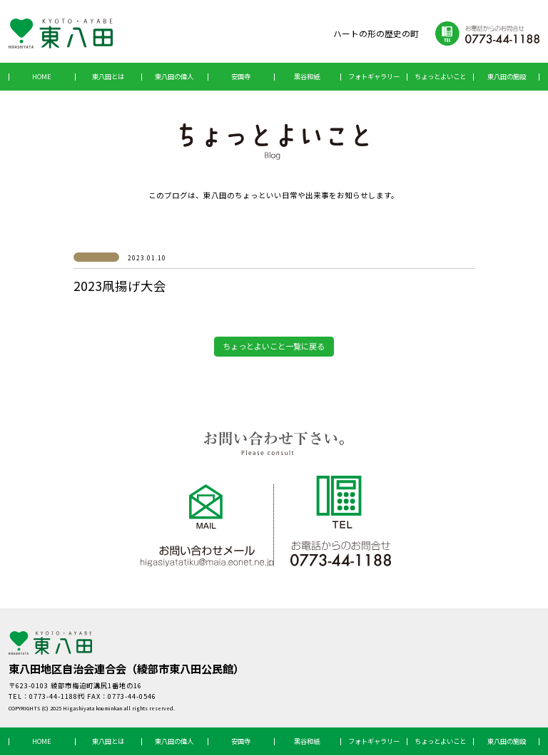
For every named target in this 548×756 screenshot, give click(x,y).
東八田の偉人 (174, 76)
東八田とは (108, 76)
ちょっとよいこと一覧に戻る (274, 347)
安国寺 (241, 76)
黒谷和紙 (307, 76)
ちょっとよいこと (440, 76)
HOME (42, 76)
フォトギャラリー (374, 76)
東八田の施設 (507, 76)
